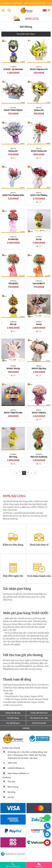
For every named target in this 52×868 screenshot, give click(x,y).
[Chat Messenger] (47, 843)
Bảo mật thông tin (13, 723)
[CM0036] (39, 454)
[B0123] (39, 193)
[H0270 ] (39, 67)
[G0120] (13, 107)
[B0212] (39, 148)
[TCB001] (13, 67)
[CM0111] (39, 237)
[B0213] (13, 148)
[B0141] (13, 193)
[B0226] (39, 107)
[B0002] (39, 366)
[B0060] (13, 366)
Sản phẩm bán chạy (26, 34)
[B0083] (39, 322)
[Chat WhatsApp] (47, 818)
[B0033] (13, 410)
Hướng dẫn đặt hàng (13, 713)
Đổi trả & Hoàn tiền (39, 723)
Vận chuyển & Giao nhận (39, 718)
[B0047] (39, 410)
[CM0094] (13, 454)
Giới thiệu (26, 728)
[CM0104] (13, 281)
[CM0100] (13, 322)
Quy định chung (13, 718)
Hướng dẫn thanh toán (39, 713)
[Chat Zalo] (47, 834)
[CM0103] (39, 281)
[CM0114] (13, 237)
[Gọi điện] (47, 826)
